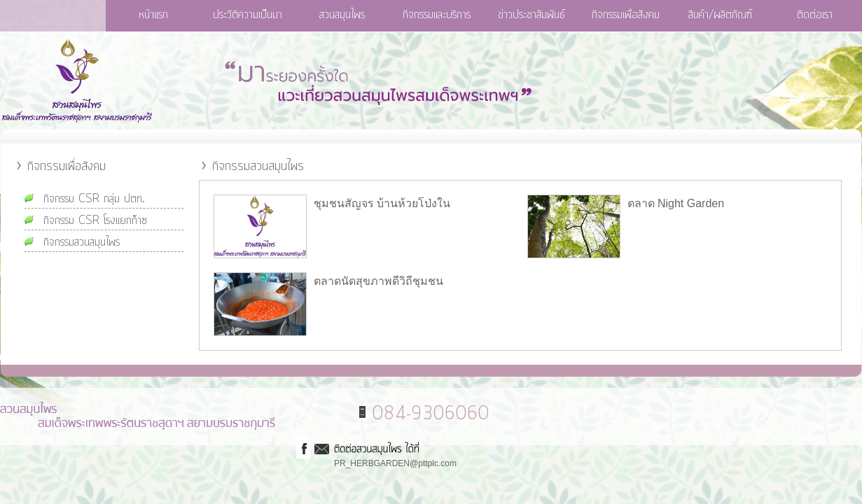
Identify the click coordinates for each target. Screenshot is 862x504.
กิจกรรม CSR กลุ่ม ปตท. (94, 199)
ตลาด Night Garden (676, 203)
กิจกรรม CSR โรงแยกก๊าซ (95, 220)
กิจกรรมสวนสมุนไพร (82, 242)
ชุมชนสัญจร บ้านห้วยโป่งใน (382, 203)
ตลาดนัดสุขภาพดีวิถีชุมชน (378, 281)
